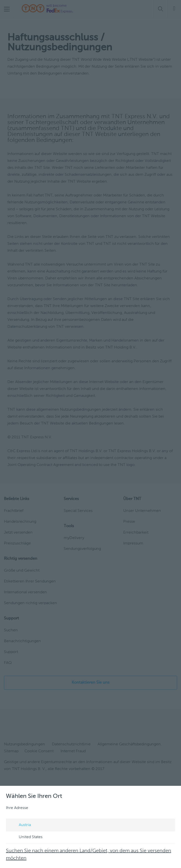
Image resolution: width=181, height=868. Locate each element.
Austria (20, 825)
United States (26, 837)
